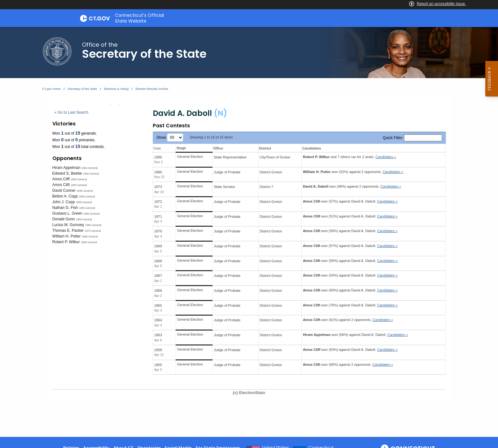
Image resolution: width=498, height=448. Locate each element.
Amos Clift (61, 185)
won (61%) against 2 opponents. (348, 320)
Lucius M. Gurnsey (68, 225)
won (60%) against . (350, 290)
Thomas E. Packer (68, 231)
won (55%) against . (350, 261)
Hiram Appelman (67, 168)
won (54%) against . (350, 275)
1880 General (92, 214)
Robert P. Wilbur (66, 242)
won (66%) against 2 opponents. (348, 364)
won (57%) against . (350, 201)
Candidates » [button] (386, 157)
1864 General (90, 168)
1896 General (91, 174)
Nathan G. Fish (65, 208)
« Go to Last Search (71, 112)
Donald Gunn (64, 219)
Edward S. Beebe (67, 173)
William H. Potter (67, 236)
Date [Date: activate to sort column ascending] (157, 148)
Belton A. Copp (65, 196)
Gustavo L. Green (67, 213)
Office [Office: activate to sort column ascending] (218, 148)
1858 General (79, 179)
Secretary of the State (82, 89)
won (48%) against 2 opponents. (352, 186)
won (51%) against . (350, 216)
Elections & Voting (116, 89)
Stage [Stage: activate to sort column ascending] (181, 148)
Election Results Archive (152, 89)
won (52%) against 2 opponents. (353, 172)
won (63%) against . (350, 350)
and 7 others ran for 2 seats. (350, 157)
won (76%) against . (350, 305)
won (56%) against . (350, 231)
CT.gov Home (51, 89)
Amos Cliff (61, 179)
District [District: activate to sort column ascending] (265, 148)
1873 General (93, 231)
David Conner (64, 191)
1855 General (79, 185)
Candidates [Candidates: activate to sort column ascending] (312, 148)
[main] (249, 232)
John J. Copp (64, 202)
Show (170, 137)
